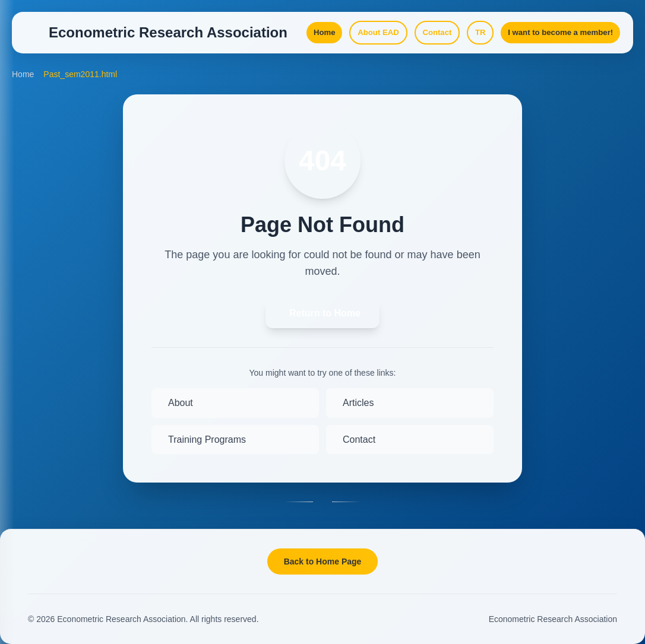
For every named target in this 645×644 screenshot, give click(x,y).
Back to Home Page (323, 561)
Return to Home (325, 328)
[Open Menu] (36, 38)
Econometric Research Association (553, 619)
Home (23, 89)
